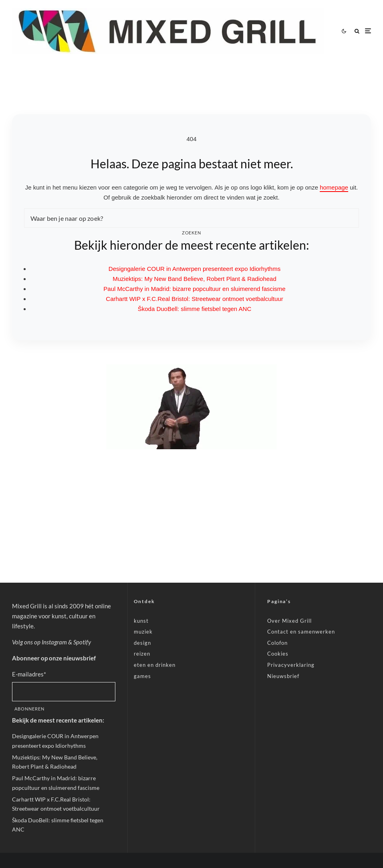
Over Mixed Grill (289, 621)
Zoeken (192, 233)
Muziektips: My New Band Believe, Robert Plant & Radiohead (195, 279)
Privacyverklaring (291, 665)
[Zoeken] (357, 31)
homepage (334, 187)
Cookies (278, 654)
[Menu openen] (368, 31)
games (142, 676)
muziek (143, 632)
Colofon (277, 643)
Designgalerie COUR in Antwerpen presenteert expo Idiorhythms (195, 269)
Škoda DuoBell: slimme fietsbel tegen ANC (195, 309)
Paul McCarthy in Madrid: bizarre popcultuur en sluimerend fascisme (194, 289)
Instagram (54, 642)
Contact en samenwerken (301, 632)
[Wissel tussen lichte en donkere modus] (344, 31)
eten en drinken (155, 665)
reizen (142, 654)
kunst (141, 621)
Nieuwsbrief (283, 676)
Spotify (82, 642)
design (142, 643)
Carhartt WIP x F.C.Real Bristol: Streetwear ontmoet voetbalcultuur (194, 299)
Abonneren (29, 709)
